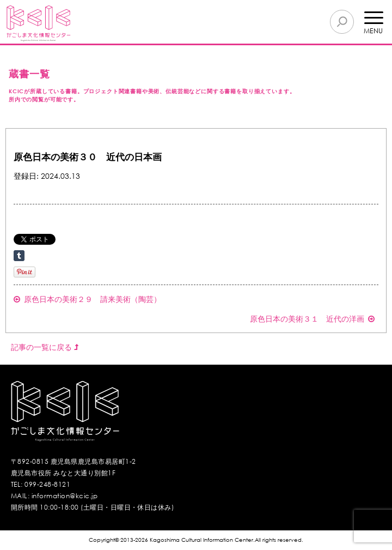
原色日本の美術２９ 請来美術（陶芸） (87, 299)
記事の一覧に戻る (45, 347)
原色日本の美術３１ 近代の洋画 (312, 319)
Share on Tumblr (19, 256)
